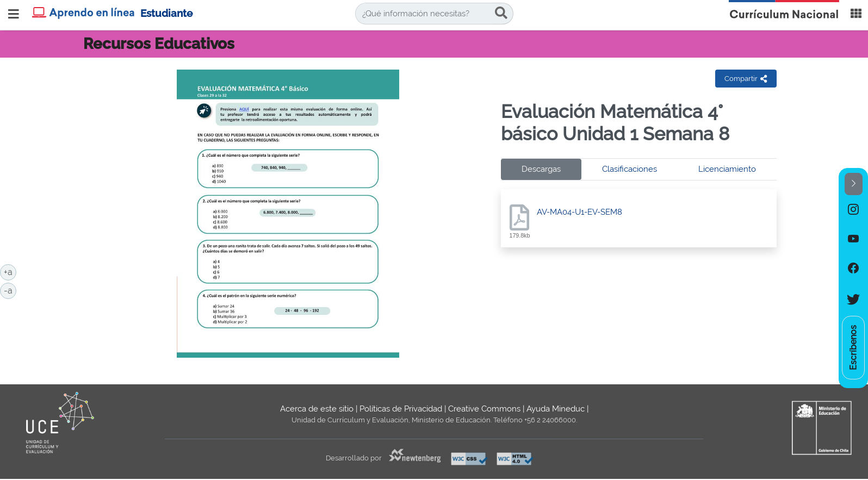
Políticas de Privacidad (401, 409)
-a (10, 290)
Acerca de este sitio (317, 409)
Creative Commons (484, 409)
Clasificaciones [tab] (630, 169)
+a (10, 271)
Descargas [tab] (541, 169)
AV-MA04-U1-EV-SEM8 (579, 212)
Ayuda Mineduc (556, 409)
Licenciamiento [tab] (727, 169)
